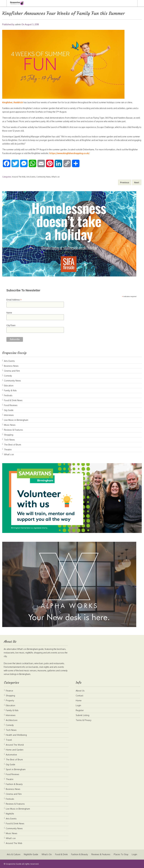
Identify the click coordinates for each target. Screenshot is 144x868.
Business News (11, 366)
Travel (9, 740)
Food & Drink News (13, 400)
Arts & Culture (13, 854)
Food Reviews (11, 405)
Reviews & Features (13, 430)
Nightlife (10, 814)
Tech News (9, 440)
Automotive (11, 755)
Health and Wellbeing (16, 735)
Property (10, 700)
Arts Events (31, 177)
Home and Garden (15, 750)
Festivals (8, 395)
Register (80, 710)
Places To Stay (121, 854)
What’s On (47, 854)
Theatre (8, 450)
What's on (56, 177)
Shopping (9, 435)
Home (79, 700)
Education (9, 386)
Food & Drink (61, 854)
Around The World (15, 745)
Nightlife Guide (31, 854)
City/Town (11, 325)
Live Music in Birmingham (16, 420)
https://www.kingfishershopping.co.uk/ (81, 153)
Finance (9, 691)
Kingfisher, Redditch (13, 102)
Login (78, 705)
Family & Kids (10, 390)
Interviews (9, 415)
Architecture (12, 720)
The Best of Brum (13, 445)
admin (18, 24)
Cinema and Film (12, 371)
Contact (80, 696)
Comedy (8, 376)
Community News (43, 177)
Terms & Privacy (84, 720)
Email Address (14, 300)
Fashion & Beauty (14, 784)
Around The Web (19, 177)
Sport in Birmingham (16, 769)
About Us (80, 691)
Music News (10, 425)
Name (9, 313)
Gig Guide (9, 410)
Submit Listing (83, 715)
